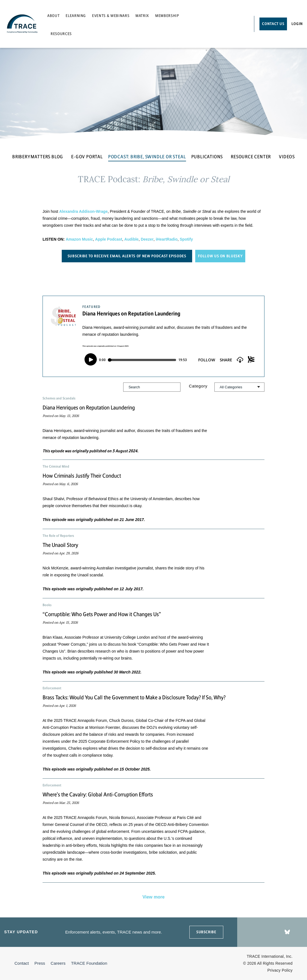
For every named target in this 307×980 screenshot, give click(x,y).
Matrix (142, 16)
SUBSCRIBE (206, 932)
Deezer (147, 239)
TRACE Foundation (89, 963)
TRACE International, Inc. (270, 956)
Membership (167, 16)
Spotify (186, 239)
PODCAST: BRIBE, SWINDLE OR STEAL (147, 157)
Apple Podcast (109, 239)
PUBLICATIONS (207, 157)
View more (153, 897)
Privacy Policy (280, 970)
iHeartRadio (167, 239)
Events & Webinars (111, 16)
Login (297, 24)
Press (40, 963)
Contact (22, 963)
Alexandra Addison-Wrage (83, 211)
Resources (61, 34)
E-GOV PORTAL (87, 157)
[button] (153, 426)
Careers (58, 963)
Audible (131, 239)
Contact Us (273, 24)
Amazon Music (79, 239)
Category (198, 386)
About (53, 16)
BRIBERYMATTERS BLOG (38, 157)
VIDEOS (287, 157)
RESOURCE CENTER (251, 157)
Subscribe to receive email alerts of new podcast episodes (127, 256)
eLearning (76, 16)
